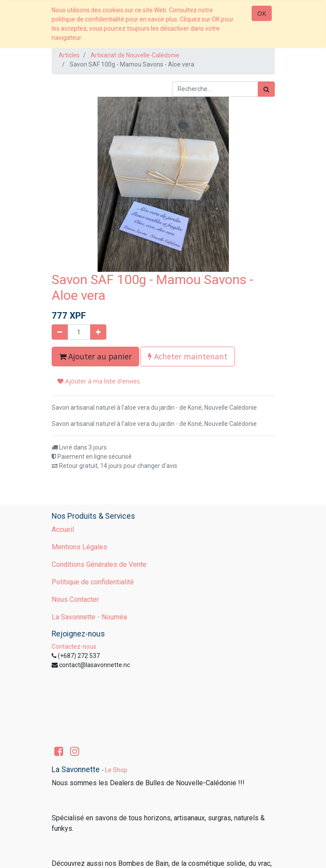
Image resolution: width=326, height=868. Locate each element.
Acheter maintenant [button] (188, 356)
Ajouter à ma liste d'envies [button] (99, 381)
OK (262, 13)
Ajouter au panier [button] (95, 356)
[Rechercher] (266, 89)
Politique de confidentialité (93, 582)
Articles (69, 55)
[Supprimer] (60, 332)
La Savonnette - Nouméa (89, 617)
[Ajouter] (98, 332)
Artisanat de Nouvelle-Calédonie (135, 55)
